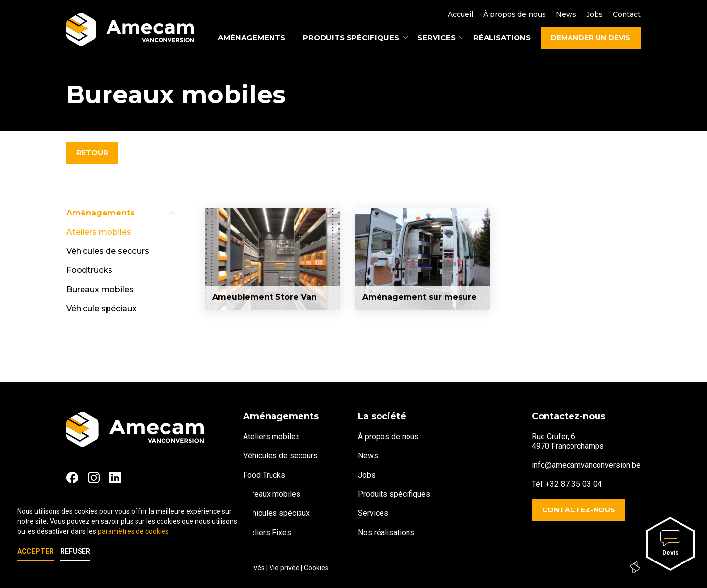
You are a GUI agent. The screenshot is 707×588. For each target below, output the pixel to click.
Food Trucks (264, 475)
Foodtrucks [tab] (89, 270)
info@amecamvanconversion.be (586, 465)
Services (373, 513)
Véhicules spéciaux (276, 513)
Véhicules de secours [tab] (108, 251)
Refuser (75, 551)
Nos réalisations (386, 532)
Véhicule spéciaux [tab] (101, 308)
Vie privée (284, 568)
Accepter (35, 551)
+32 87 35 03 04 (574, 484)
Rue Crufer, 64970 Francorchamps (568, 441)
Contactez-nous (579, 510)
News (566, 14)
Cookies (316, 568)
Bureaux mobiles (272, 494)
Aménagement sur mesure (420, 297)
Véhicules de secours (280, 456)
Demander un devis (591, 38)
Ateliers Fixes (267, 532)
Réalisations (502, 38)
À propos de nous (515, 14)
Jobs (595, 14)
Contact (627, 14)
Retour (92, 153)
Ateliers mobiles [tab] (99, 232)
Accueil (461, 14)
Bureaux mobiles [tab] (100, 289)
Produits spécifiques (394, 494)
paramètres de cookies (133, 531)
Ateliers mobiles (272, 437)
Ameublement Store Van (264, 297)
